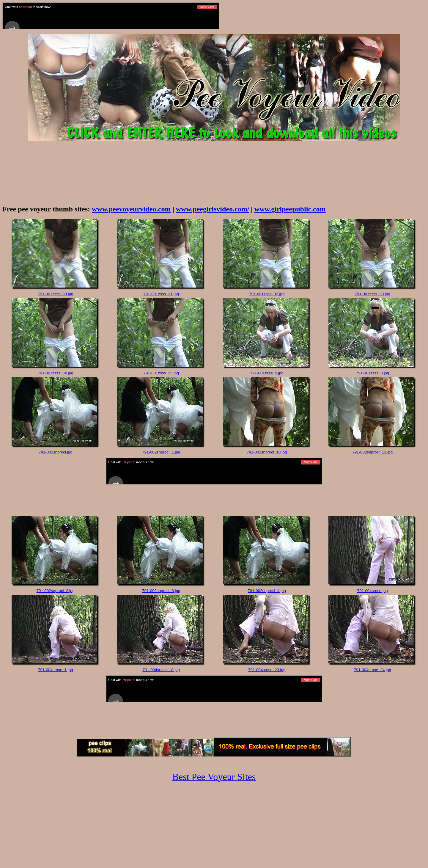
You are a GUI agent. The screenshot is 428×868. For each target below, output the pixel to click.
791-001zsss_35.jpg (161, 373)
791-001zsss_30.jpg (55, 294)
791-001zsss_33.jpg (373, 294)
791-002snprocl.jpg (55, 452)
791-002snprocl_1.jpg (161, 452)
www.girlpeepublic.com (290, 209)
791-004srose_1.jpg (56, 670)
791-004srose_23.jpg (267, 670)
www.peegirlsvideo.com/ (213, 209)
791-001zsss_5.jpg (267, 373)
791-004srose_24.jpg (373, 670)
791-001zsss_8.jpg (372, 373)
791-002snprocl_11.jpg (372, 452)
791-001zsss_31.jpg (161, 294)
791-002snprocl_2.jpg (56, 591)
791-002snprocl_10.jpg (267, 452)
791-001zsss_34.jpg (55, 373)
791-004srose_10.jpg (161, 670)
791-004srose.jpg (373, 591)
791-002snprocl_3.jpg (161, 591)
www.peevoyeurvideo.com (131, 209)
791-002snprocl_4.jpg (267, 591)
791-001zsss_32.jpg (267, 294)
